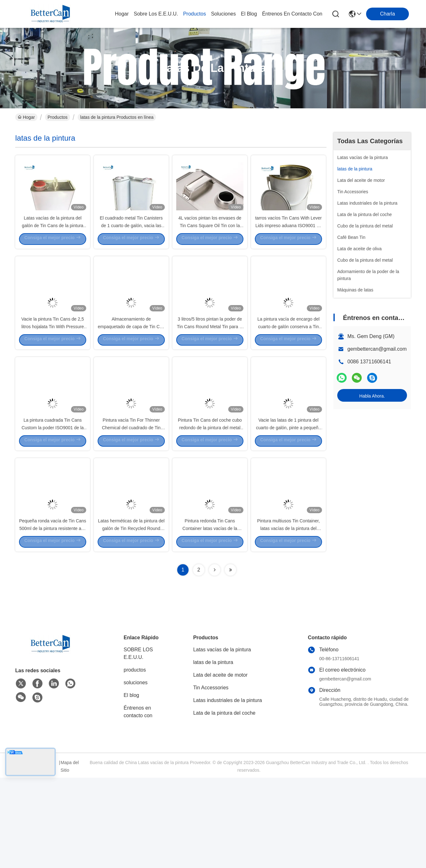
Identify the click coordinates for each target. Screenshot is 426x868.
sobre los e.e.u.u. (156, 14)
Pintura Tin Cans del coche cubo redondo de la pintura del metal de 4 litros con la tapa (210, 494)
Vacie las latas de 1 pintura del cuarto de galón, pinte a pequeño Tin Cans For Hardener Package (289, 494)
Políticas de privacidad (27, 857)
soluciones (223, 14)
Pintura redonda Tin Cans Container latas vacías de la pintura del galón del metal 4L (210, 618)
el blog (249, 14)
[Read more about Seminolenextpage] (215, 660)
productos (195, 14)
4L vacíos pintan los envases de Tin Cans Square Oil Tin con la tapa (210, 247)
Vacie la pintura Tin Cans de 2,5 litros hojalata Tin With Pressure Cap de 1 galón (52, 371)
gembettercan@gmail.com (377, 349)
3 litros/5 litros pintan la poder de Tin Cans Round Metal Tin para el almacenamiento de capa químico (210, 371)
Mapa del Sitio (70, 857)
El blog (131, 785)
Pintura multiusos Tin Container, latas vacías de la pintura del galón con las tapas (288, 618)
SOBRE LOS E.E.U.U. (138, 744)
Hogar (122, 14)
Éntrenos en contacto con (292, 14)
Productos (58, 117)
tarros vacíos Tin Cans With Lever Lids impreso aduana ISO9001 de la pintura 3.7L (288, 247)
